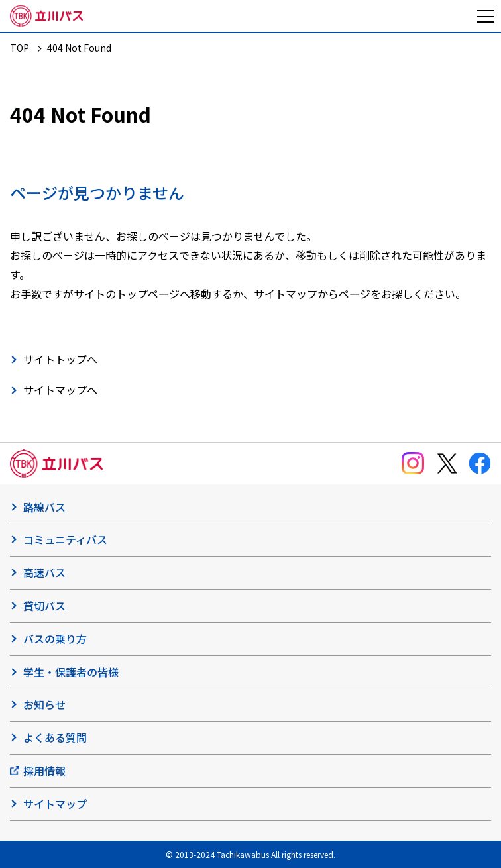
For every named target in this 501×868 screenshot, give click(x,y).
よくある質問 (55, 737)
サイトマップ (55, 804)
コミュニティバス (65, 539)
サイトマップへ (60, 390)
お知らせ (44, 704)
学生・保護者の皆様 (71, 672)
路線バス (44, 507)
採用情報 (44, 771)
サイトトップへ (60, 359)
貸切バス (44, 606)
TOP (20, 48)
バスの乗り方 (55, 639)
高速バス (44, 572)
